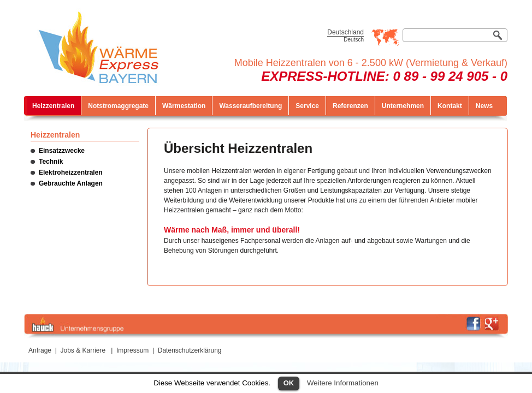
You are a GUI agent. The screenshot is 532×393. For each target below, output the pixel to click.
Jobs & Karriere (84, 350)
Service (307, 106)
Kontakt (450, 106)
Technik (51, 162)
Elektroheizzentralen (71, 172)
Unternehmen (403, 106)
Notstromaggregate (118, 106)
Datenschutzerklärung (190, 350)
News (484, 106)
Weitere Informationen (343, 383)
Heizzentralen (53, 106)
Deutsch (354, 40)
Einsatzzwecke (62, 151)
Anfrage (40, 350)
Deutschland (345, 32)
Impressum (132, 350)
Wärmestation (184, 106)
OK (289, 383)
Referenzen (350, 106)
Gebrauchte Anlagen (71, 183)
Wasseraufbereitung (250, 106)
